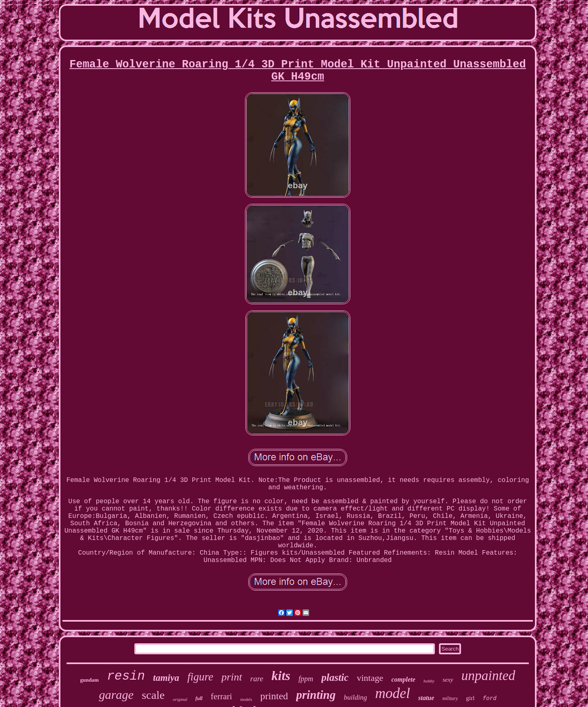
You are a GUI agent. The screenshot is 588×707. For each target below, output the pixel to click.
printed (274, 696)
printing (316, 695)
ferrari (221, 696)
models (246, 699)
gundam (89, 680)
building (355, 697)
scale (153, 695)
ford (490, 698)
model (393, 693)
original (180, 699)
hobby (429, 681)
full (199, 698)
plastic (335, 677)
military (450, 698)
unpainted (488, 676)
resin (126, 676)
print (232, 677)
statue (426, 698)
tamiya (166, 678)
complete (403, 679)
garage (116, 695)
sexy (448, 680)
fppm (306, 679)
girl (470, 698)
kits (281, 676)
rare (257, 679)
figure (200, 677)
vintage (370, 678)
